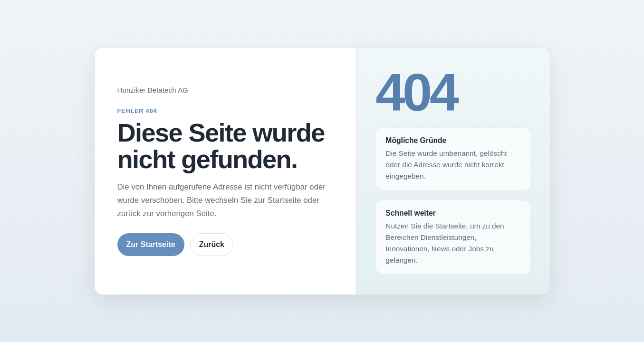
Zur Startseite (151, 244)
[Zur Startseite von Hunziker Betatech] (226, 90)
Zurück (212, 244)
